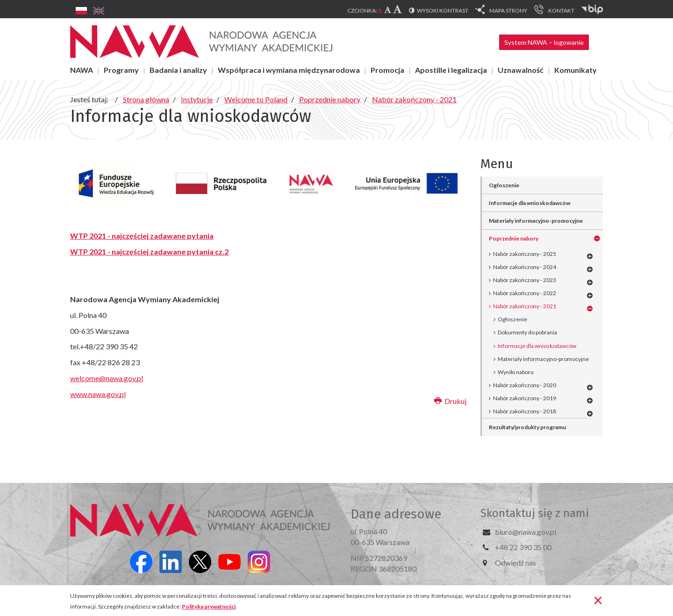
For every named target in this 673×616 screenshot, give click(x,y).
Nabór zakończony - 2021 (525, 306)
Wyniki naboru (516, 372)
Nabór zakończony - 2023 (525, 280)
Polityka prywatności (209, 606)
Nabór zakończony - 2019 (525, 398)
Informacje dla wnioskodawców (530, 203)
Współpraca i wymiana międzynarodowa (289, 70)
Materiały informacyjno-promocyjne (536, 221)
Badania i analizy (178, 70)
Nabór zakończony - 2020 (525, 385)
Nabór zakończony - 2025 (525, 254)
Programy (121, 70)
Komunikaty (576, 70)
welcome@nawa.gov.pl (107, 378)
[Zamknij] (598, 600)
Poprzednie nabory (514, 238)
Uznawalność (521, 70)
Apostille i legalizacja (451, 70)
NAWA (82, 70)
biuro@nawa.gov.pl (526, 532)
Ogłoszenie (504, 185)
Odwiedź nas (515, 563)
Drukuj (450, 401)
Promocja (387, 70)
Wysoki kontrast (443, 11)
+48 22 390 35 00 (523, 547)
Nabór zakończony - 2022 (525, 293)
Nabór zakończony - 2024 (525, 267)
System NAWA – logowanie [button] (544, 42)
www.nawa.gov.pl (98, 394)
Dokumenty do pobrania (527, 332)
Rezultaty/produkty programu (527, 427)
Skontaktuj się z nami (535, 513)
